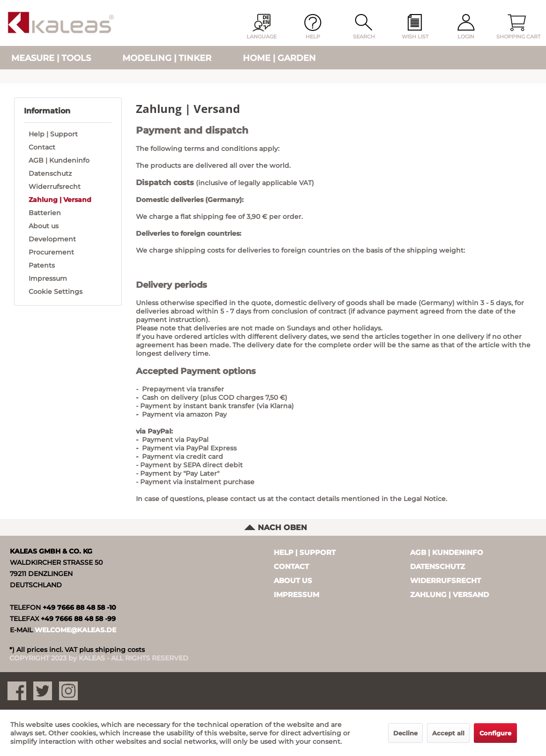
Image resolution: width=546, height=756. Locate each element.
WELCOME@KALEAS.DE (75, 630)
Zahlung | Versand (60, 200)
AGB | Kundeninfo (59, 160)
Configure (495, 733)
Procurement (51, 252)
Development (52, 239)
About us (44, 226)
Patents (42, 265)
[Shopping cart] (517, 27)
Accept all (448, 733)
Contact (42, 147)
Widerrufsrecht (55, 187)
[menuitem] (415, 27)
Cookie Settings (56, 292)
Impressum (48, 278)
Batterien (45, 213)
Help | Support (53, 134)
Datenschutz (50, 173)
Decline (405, 733)
